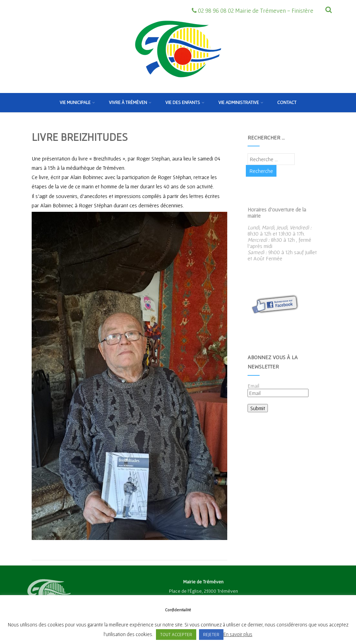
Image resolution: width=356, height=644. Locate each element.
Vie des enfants (185, 102)
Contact (287, 102)
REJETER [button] (211, 635)
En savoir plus (238, 634)
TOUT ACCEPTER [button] (176, 635)
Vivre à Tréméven (130, 102)
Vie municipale (77, 102)
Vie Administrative (241, 102)
